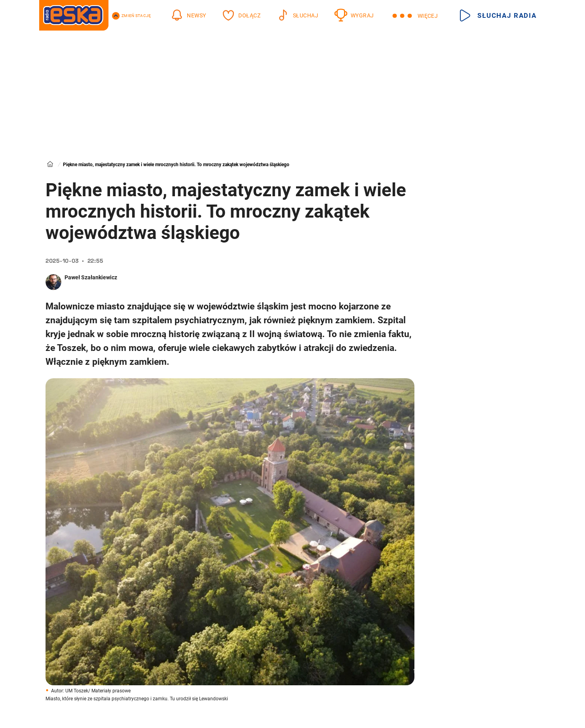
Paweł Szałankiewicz (91, 277)
